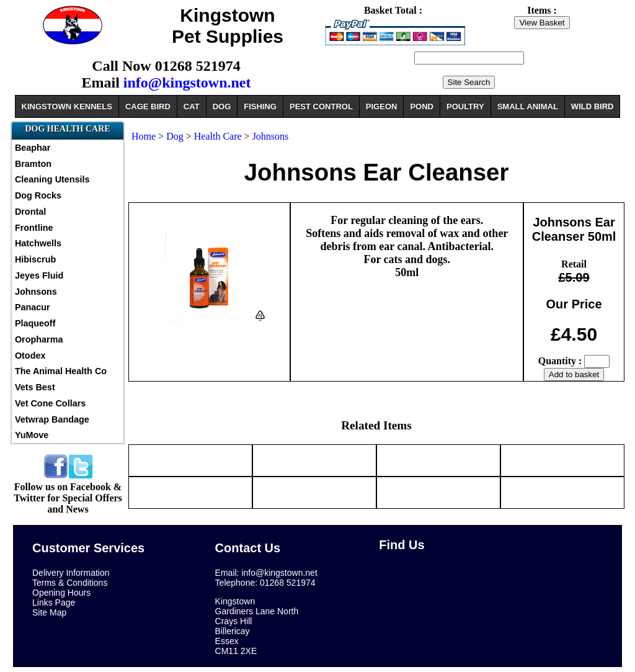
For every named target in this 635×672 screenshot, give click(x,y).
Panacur (33, 307)
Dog (176, 136)
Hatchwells (38, 243)
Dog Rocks (38, 195)
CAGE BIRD (148, 106)
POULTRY (465, 106)
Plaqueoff (35, 323)
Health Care (218, 136)
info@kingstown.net (187, 83)
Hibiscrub (35, 259)
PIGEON (382, 106)
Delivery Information (71, 573)
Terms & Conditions (70, 583)
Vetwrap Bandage (52, 419)
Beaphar (33, 148)
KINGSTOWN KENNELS (67, 106)
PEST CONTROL (321, 106)
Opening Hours (61, 593)
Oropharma (39, 339)
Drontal (30, 212)
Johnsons (36, 292)
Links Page (54, 603)
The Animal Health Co (61, 371)
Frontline (34, 228)
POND (422, 106)
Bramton (33, 164)
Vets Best (35, 387)
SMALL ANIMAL (528, 106)
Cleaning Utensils (52, 179)
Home (144, 136)
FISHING (260, 106)
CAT (192, 106)
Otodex (30, 356)
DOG (222, 106)
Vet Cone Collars (50, 403)
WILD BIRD (593, 106)
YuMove (32, 435)
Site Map (49, 612)
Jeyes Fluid (39, 276)
